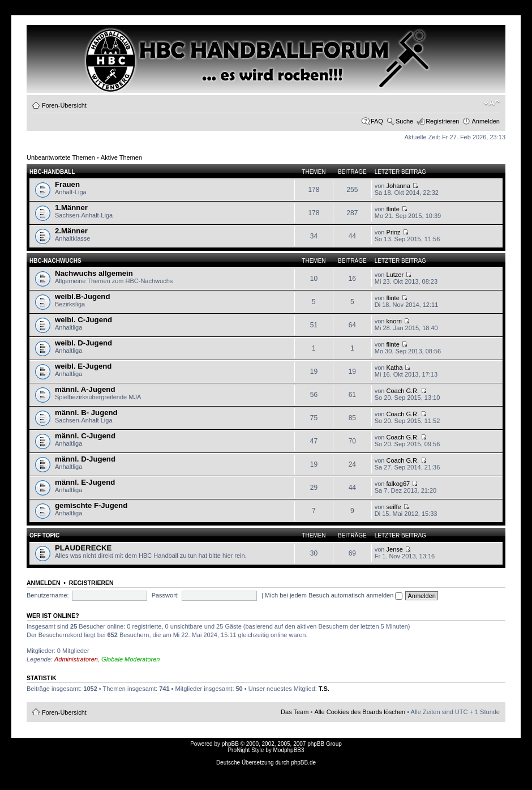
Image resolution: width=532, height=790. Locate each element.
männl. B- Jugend (86, 413)
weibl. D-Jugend (83, 343)
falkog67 (398, 484)
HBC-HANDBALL (52, 172)
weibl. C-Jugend (83, 320)
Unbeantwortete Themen (61, 157)
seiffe (394, 507)
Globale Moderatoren (130, 659)
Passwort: (165, 595)
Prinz (394, 232)
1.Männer (71, 208)
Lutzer (395, 275)
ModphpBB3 (289, 750)
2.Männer (71, 231)
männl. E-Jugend (85, 482)
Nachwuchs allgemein (94, 273)
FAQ (377, 121)
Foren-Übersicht (64, 105)
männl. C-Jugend (85, 436)
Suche (404, 121)
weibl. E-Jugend (83, 366)
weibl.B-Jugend (82, 296)
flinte (393, 209)
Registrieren (442, 121)
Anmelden (486, 121)
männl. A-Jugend (85, 389)
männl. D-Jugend (85, 459)
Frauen (67, 184)
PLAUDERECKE (83, 548)
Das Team (295, 712)
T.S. (324, 689)
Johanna (398, 186)
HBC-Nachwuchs (55, 261)
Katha (395, 368)
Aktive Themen (121, 157)
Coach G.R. (403, 391)
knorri (394, 321)
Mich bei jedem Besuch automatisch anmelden (334, 595)
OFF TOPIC (44, 535)
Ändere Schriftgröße (492, 103)
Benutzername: (48, 595)
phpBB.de (303, 763)
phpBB (230, 744)
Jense (395, 549)
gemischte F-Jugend (91, 505)
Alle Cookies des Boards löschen (360, 712)
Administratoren (76, 659)
